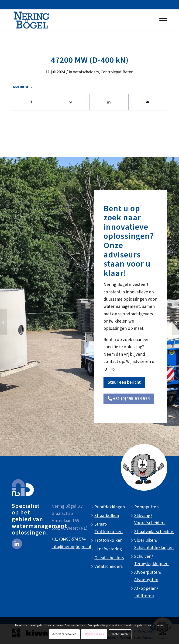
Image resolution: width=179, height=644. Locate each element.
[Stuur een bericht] (124, 383)
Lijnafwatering (108, 549)
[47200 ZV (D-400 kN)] (175, 322)
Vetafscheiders (86, 72)
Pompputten (146, 507)
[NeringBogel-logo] (31, 20)
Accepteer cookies (64, 634)
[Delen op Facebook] (31, 102)
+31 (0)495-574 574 (68, 539)
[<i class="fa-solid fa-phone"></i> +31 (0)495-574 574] (129, 399)
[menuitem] (162, 20)
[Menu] (162, 20)
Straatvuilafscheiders (154, 532)
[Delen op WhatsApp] (70, 102)
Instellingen (120, 634)
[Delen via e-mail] (148, 102)
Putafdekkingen (110, 507)
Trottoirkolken (108, 540)
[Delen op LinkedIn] (109, 102)
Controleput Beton (117, 72)
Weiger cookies (94, 634)
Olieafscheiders (109, 558)
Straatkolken (107, 516)
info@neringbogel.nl (71, 547)
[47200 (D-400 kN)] (4, 322)
